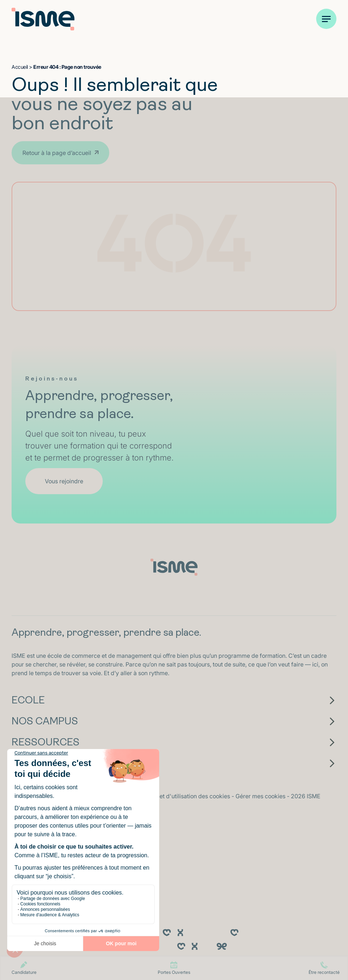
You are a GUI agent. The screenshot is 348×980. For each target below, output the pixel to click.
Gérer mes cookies (261, 796)
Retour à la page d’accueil (57, 153)
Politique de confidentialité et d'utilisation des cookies (159, 796)
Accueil (20, 67)
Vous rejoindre (64, 481)
